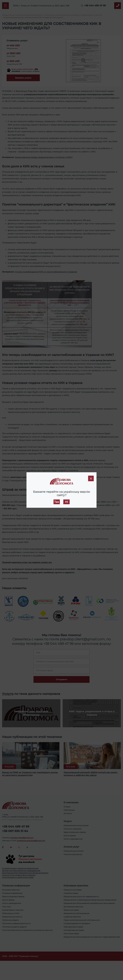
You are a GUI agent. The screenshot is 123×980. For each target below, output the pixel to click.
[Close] (91, 478)
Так (57, 502)
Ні (66, 502)
